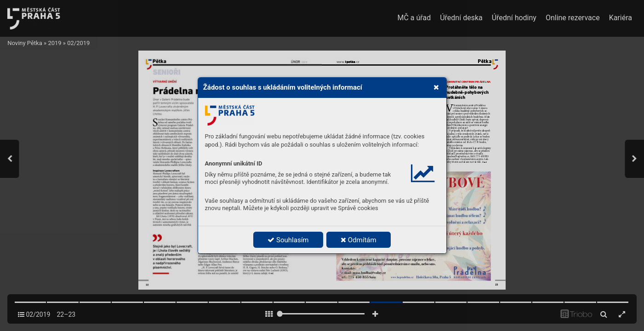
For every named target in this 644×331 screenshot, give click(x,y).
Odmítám (359, 240)
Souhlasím (288, 240)
